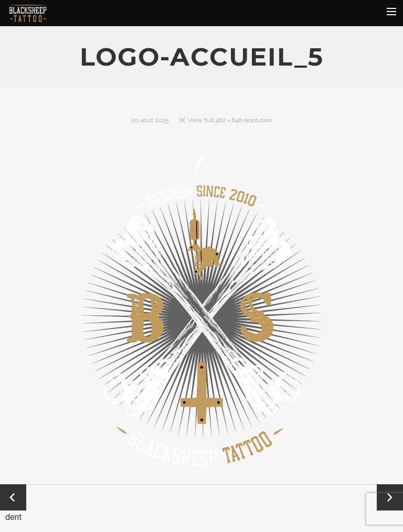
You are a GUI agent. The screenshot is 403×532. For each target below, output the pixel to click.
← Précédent (13, 498)
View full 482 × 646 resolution (230, 120)
